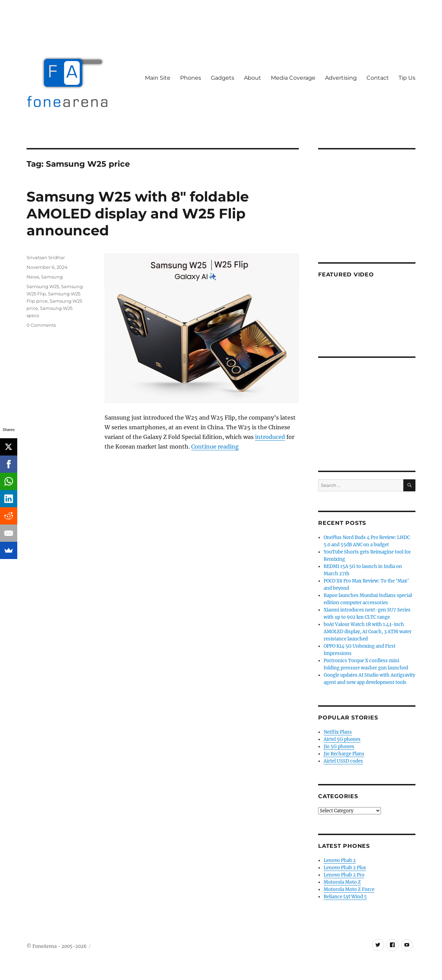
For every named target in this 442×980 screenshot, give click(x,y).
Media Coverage (293, 78)
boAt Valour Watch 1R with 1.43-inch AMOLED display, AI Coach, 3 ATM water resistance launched (368, 632)
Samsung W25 (43, 286)
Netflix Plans (338, 732)
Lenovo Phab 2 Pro (344, 875)
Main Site (158, 78)
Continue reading (215, 447)
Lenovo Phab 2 (340, 860)
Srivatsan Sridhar (46, 257)
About (253, 78)
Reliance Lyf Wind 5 (345, 897)
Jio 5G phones (339, 747)
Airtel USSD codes (343, 761)
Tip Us (407, 78)
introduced (270, 437)
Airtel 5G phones (342, 739)
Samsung (52, 277)
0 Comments (41, 325)
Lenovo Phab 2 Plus (345, 868)
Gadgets (223, 78)
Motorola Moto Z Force (349, 889)
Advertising (341, 78)
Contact (378, 78)
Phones (191, 78)
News (33, 277)
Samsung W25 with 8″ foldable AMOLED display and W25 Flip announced (138, 213)
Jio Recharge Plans (344, 754)
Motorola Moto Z (342, 882)
